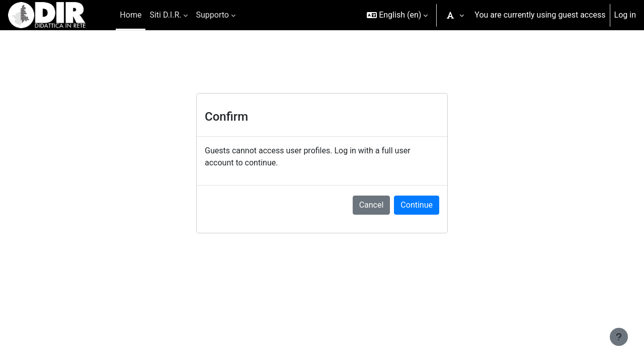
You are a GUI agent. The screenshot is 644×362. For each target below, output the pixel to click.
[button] (397, 15)
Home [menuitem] (131, 15)
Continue (417, 205)
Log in (625, 15)
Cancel (372, 205)
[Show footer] (619, 337)
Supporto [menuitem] (212, 15)
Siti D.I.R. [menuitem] (165, 15)
